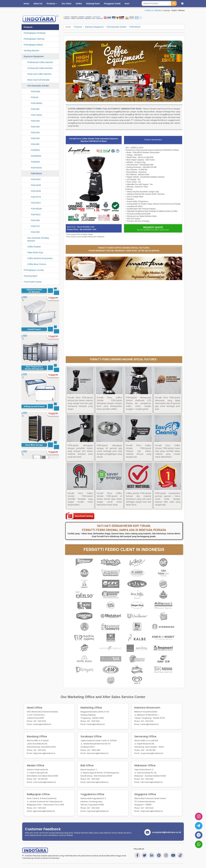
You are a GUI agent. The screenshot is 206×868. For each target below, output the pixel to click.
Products (78, 27)
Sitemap (158, 10)
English (174, 10)
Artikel (79, 4)
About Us (38, 4)
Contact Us (149, 10)
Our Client (67, 4)
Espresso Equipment (94, 27)
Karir (127, 4)
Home (26, 4)
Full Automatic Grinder (117, 27)
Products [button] (52, 4)
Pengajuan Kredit (112, 4)
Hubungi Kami (93, 4)
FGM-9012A (135, 27)
